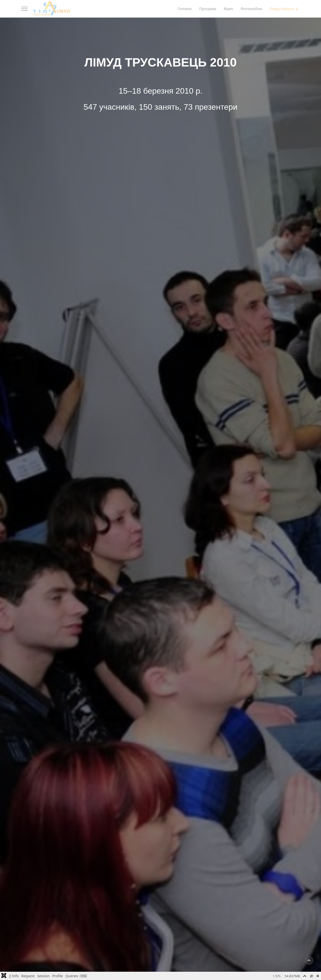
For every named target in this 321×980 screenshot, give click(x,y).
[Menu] (24, 9)
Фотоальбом (251, 9)
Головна (185, 9)
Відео (228, 9)
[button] (309, 960)
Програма (208, 9)
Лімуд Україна (282, 9)
